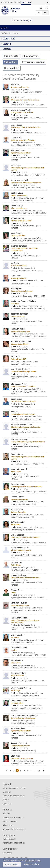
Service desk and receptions (14, 788)
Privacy (6, 800)
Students (17, 2)
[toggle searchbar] (47, 8)
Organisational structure (33, 62)
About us (6, 813)
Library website (12, 68)
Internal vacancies (10, 821)
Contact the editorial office (13, 796)
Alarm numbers (9, 839)
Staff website (6, 33)
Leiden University (7, 2)
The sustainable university (13, 817)
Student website (31, 56)
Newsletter (7, 853)
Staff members (26, 2)
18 (40, 770)
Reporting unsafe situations (14, 843)
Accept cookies (12, 864)
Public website (11, 56)
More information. (33, 861)
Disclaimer (7, 804)
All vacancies (8, 825)
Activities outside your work (14, 829)
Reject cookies (32, 864)
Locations (7, 792)
